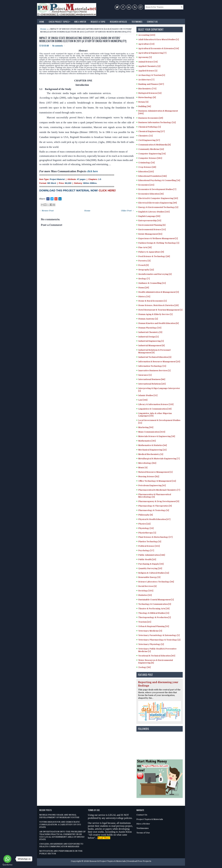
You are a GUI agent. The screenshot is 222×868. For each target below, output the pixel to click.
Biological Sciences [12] (150, 93)
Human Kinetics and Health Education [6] (158, 323)
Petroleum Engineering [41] (152, 485)
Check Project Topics (60, 21)
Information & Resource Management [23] (159, 362)
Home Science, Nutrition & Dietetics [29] (158, 305)
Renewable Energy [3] (149, 577)
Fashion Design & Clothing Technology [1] (159, 243)
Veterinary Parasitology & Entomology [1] (159, 635)
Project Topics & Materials (150, 819)
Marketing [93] (146, 427)
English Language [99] (149, 216)
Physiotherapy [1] (147, 533)
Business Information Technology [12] (157, 122)
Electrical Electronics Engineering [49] (158, 203)
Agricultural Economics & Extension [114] (159, 48)
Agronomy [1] (145, 57)
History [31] (144, 297)
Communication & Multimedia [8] (154, 145)
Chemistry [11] (145, 136)
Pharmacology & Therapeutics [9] (155, 506)
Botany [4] (143, 102)
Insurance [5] (145, 375)
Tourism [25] (145, 622)
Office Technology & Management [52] (157, 481)
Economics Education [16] (151, 194)
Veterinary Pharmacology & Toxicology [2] (159, 640)
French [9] (143, 265)
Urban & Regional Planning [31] (154, 626)
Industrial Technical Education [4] (155, 357)
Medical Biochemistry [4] (151, 454)
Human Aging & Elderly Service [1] (155, 314)
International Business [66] (152, 379)
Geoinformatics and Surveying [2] (155, 274)
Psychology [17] (146, 550)
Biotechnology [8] (147, 97)
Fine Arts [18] (145, 247)
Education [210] (146, 172)
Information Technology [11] (152, 366)
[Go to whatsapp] (7, 859)
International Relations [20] (152, 384)
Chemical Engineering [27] (151, 131)
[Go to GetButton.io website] (7, 865)
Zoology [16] (144, 667)
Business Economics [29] (151, 118)
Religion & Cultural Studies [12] (154, 573)
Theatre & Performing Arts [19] (154, 609)
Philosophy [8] (146, 515)
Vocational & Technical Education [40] (157, 656)
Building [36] (145, 106)
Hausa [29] (144, 288)
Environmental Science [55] (152, 229)
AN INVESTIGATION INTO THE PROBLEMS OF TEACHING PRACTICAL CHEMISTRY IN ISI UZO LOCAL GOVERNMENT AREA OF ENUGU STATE (62, 836)
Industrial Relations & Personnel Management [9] (154, 351)
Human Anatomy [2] (148, 319)
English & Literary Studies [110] (154, 212)
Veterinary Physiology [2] (151, 644)
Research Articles (118, 22)
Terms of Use (143, 833)
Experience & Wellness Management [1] (158, 238)
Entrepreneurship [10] (150, 221)
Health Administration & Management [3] (159, 292)
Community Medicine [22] (151, 149)
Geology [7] (144, 279)
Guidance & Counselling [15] (152, 283)
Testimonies (137, 22)
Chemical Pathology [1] (150, 127)
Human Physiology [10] (150, 328)
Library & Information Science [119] (156, 404)
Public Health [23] (147, 559)
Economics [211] (146, 185)
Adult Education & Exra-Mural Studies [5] (159, 39)
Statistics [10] (145, 595)
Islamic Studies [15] (148, 395)
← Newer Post (46, 211)
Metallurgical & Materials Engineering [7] (159, 459)
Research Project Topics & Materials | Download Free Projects (120, 861)
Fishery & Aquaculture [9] (151, 252)
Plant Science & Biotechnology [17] (155, 537)
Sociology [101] (146, 591)
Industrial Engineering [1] (151, 341)
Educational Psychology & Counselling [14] (159, 180)
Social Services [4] (147, 586)
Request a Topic (98, 22)
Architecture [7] (146, 80)
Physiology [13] (146, 528)
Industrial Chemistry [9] (150, 332)
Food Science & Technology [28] (154, 256)
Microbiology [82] (147, 463)
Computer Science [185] (150, 158)
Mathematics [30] (147, 441)
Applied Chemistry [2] (149, 66)
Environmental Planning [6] (152, 225)
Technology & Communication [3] (155, 604)
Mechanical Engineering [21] (152, 450)
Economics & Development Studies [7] (157, 189)
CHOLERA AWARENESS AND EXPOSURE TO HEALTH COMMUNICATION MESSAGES (61, 845)
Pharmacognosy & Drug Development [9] (159, 501)
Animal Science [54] (148, 62)
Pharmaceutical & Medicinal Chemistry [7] (159, 490)
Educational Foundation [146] (152, 176)
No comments (58, 46)
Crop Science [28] (147, 167)
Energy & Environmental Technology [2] (158, 207)
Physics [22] (144, 524)
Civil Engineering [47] (149, 140)
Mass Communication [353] (152, 432)
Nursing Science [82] (149, 476)
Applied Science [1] (148, 71)
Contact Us (152, 22)
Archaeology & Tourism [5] (152, 75)
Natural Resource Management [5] (155, 472)
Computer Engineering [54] (152, 154)
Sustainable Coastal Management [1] (156, 600)
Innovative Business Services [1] (154, 371)
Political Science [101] (149, 546)
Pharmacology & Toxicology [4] (154, 510)
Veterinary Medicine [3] (150, 631)
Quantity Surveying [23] (150, 568)
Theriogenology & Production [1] (155, 617)
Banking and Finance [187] (151, 84)
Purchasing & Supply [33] (151, 564)
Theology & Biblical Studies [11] (154, 613)
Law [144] (143, 400)
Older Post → (128, 211)
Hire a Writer (80, 22)
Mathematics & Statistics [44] (153, 445)
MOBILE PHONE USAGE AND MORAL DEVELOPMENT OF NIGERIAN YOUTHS (59, 816)
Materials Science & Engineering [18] (157, 436)
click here (92, 171)
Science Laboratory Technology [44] (156, 582)
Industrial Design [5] (148, 337)
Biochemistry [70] (147, 89)
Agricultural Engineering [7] (152, 53)
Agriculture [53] (146, 44)
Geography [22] (146, 270)
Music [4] (143, 468)
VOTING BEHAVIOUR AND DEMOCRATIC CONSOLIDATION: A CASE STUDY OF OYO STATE (60, 825)
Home (42, 22)
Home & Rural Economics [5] (152, 301)
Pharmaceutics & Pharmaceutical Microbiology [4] (155, 496)
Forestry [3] (144, 261)
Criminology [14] (146, 163)
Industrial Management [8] (151, 345)
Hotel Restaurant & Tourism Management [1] (160, 310)
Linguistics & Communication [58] (155, 409)
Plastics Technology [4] (150, 542)
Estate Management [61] (150, 234)
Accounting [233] (147, 35)
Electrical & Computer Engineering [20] (158, 198)
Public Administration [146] (152, 555)
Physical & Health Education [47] (154, 519)
